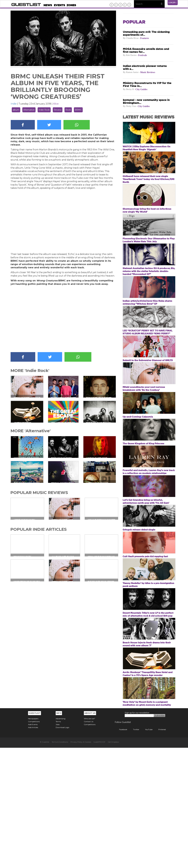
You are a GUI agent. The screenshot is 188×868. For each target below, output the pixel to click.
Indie (14, 104)
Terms (58, 842)
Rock (68, 110)
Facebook (121, 850)
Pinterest (160, 850)
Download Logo (62, 848)
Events (59, 5)
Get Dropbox (113, 862)
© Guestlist (45, 862)
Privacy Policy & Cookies (81, 862)
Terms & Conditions (60, 862)
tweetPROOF (99, 862)
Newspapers (33, 839)
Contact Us (89, 842)
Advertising (61, 839)
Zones (71, 5)
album (16, 110)
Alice (56, 104)
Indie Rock (44, 110)
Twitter (134, 850)
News (48, 5)
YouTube (147, 850)
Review (58, 110)
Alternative (29, 110)
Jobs (58, 845)
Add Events (33, 845)
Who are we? (89, 839)
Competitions (34, 842)
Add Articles (33, 848)
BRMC (78, 110)
